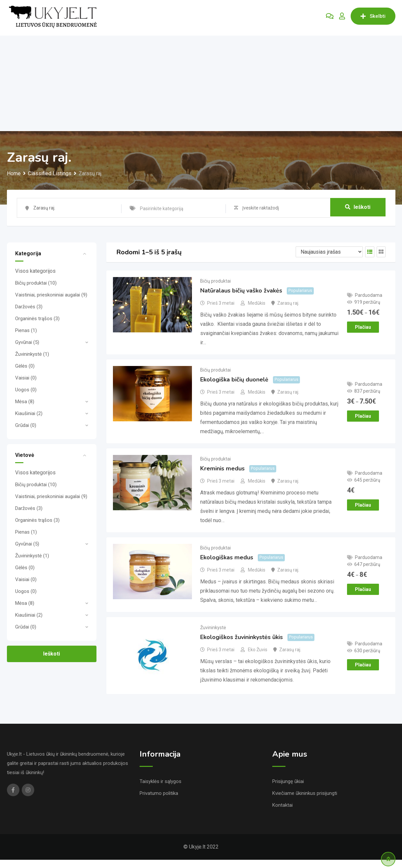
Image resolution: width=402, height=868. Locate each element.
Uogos (26, 390)
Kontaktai (282, 813)
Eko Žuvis (258, 660)
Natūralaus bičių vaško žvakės (241, 293)
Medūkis (257, 305)
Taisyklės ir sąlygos (161, 790)
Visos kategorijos (35, 271)
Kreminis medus (222, 475)
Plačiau (363, 328)
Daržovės (29, 307)
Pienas (26, 330)
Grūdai (26, 425)
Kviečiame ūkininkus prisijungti (305, 801)
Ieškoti (358, 208)
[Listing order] (329, 252)
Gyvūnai (27, 342)
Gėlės (25, 366)
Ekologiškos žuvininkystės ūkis (241, 647)
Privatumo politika (159, 801)
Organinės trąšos (37, 319)
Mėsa (25, 402)
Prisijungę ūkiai (288, 790)
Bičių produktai (36, 283)
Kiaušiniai (29, 413)
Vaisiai (26, 378)
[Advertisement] (201, 82)
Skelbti (373, 16)
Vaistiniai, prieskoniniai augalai (51, 295)
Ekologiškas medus (227, 566)
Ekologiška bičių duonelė (234, 383)
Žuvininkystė (32, 354)
